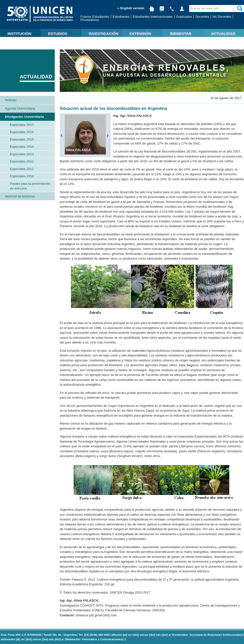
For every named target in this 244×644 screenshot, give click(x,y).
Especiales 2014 (22, 147)
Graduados (184, 17)
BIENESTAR (181, 34)
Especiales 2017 (22, 125)
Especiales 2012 (22, 161)
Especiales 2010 (22, 176)
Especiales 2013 (22, 154)
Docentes (202, 17)
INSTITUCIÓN (19, 34)
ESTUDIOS (58, 34)
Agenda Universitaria (20, 108)
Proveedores (90, 20)
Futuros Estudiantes (95, 17)
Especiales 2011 (22, 169)
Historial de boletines (20, 196)
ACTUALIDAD (223, 34)
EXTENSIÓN (140, 34)
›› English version (131, 8)
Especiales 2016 (22, 132)
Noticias (11, 100)
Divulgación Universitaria (24, 117)
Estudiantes (121, 17)
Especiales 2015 (22, 139)
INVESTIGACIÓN (104, 34)
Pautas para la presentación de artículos (30, 186)
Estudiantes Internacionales (153, 17)
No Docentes (222, 17)
